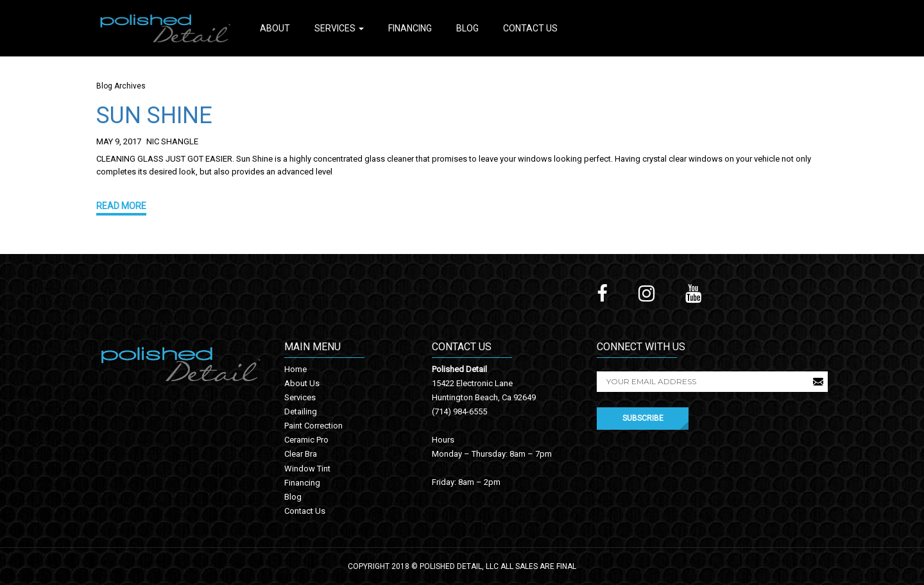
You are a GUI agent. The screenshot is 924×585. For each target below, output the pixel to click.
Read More (121, 206)
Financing (410, 28)
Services (339, 28)
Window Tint (307, 469)
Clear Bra (301, 454)
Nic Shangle (172, 141)
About (275, 28)
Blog (467, 28)
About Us (302, 383)
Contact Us (530, 28)
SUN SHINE (154, 115)
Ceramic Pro (306, 440)
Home (295, 369)
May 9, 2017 (119, 141)
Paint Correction (313, 426)
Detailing (301, 411)
